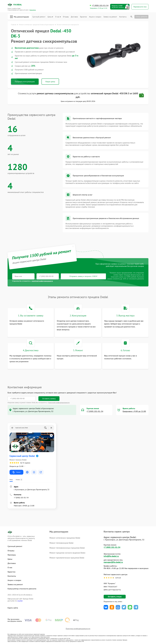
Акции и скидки (95, 17)
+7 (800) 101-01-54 (100, 5)
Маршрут (16, 472)
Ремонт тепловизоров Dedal (62, 543)
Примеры (12, 555)
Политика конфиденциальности (78, 629)
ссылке (20, 601)
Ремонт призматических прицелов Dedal (67, 558)
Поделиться (106, 607)
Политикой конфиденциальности (59, 403)
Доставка (74, 17)
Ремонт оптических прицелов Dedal (65, 538)
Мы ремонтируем (19, 17)
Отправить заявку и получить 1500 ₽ (83, 276)
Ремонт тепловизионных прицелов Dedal (67, 548)
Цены (50, 17)
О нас (58, 17)
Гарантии (83, 17)
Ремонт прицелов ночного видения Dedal (67, 553)
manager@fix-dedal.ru (113, 562)
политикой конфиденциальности (42, 281)
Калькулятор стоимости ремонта (22, 589)
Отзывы (66, 17)
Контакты (123, 17)
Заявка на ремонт (110, 17)
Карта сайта (13, 608)
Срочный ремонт (39, 17)
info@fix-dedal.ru (111, 556)
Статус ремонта (141, 17)
